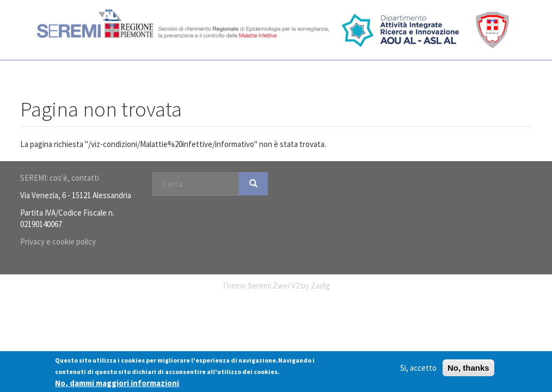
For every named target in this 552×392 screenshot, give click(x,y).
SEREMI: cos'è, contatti (60, 178)
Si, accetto (418, 368)
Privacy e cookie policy (58, 241)
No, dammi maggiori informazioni (117, 384)
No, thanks (468, 368)
